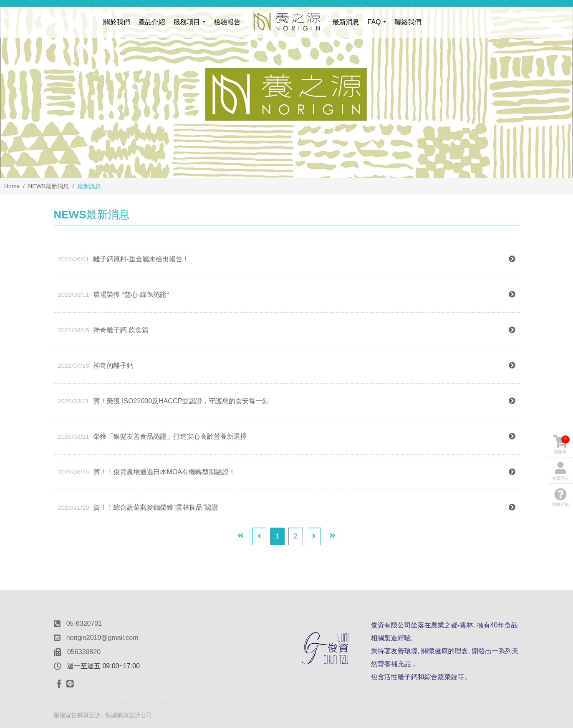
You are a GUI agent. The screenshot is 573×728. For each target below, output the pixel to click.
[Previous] (259, 536)
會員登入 (560, 471)
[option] (286, 89)
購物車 (562, 445)
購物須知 (560, 497)
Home (12, 186)
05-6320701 (84, 623)
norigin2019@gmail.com (102, 638)
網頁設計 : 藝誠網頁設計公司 (115, 715)
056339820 (84, 652)
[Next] (314, 536)
